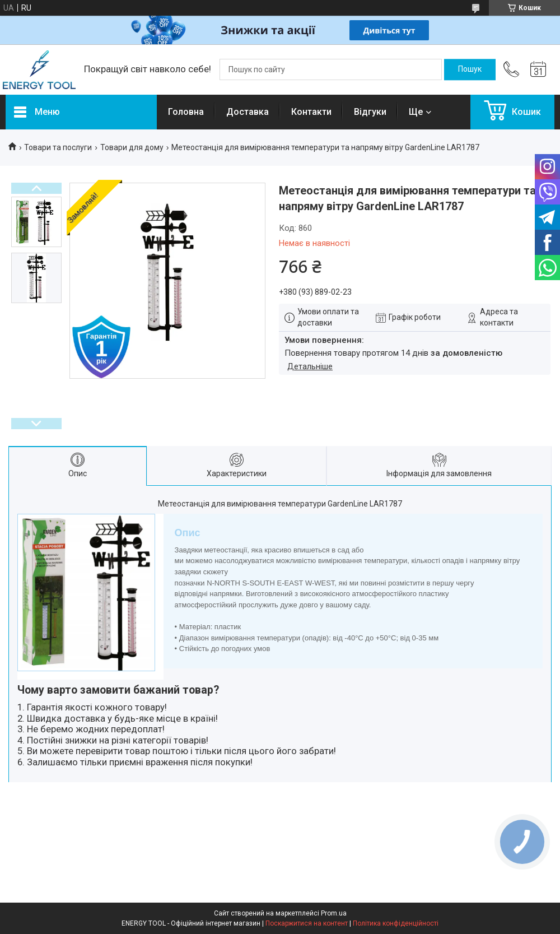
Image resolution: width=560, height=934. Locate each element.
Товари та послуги (58, 147)
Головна (186, 112)
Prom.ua (334, 913)
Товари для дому (132, 147)
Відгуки (370, 112)
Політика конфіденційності (396, 923)
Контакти (311, 112)
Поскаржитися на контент (307, 923)
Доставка (248, 112)
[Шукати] (470, 69)
